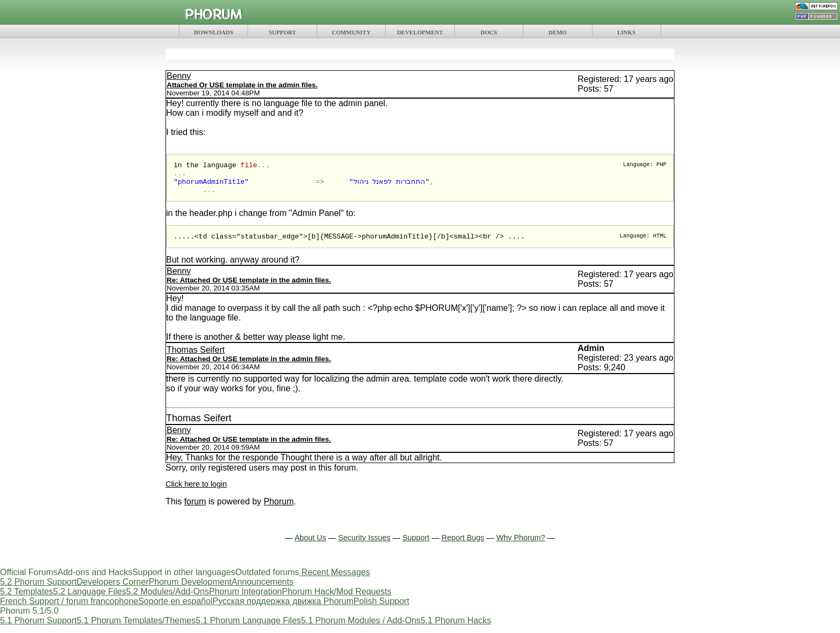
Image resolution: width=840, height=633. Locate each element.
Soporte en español (175, 609)
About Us (310, 545)
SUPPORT (283, 32)
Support (416, 545)
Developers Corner (112, 589)
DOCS (489, 32)
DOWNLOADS (213, 32)
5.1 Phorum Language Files (248, 628)
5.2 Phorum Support (38, 589)
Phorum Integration (245, 599)
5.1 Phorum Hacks (456, 628)
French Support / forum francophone (69, 609)
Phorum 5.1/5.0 (29, 618)
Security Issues (364, 545)
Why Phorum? (520, 545)
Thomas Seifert (196, 357)
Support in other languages (184, 580)
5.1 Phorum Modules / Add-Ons (361, 628)
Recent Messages (336, 580)
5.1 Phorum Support (38, 628)
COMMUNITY (351, 32)
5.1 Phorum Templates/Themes (136, 628)
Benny (179, 76)
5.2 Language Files (89, 599)
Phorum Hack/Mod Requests (337, 599)
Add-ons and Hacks (95, 580)
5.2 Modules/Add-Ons (167, 599)
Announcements (262, 589)
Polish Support (381, 609)
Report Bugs (463, 545)
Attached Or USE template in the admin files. (242, 85)
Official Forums (29, 580)
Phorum (279, 509)
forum (195, 509)
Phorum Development (190, 589)
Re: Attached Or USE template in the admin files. (249, 288)
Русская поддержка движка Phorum (283, 609)
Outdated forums (267, 580)
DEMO (558, 32)
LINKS (626, 32)
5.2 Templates (27, 599)
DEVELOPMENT (420, 32)
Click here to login (196, 491)
